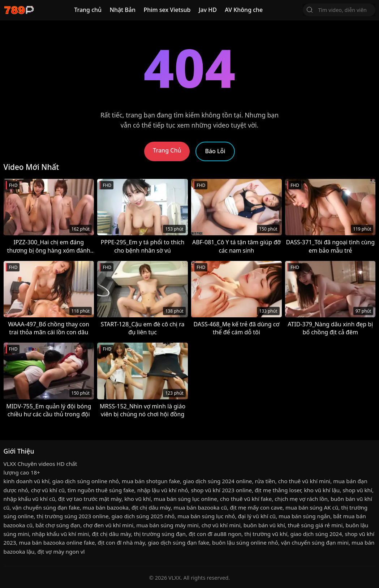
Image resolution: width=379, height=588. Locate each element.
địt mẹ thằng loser (278, 490)
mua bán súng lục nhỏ (206, 516)
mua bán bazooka (106, 507)
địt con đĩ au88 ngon (215, 534)
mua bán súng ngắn (304, 516)
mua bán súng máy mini (167, 525)
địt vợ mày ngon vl (61, 551)
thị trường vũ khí (266, 534)
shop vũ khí (357, 490)
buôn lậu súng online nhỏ (245, 542)
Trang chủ (88, 10)
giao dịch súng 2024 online (217, 481)
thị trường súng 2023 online (72, 516)
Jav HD (208, 10)
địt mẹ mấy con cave (256, 507)
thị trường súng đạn (160, 534)
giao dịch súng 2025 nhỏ (143, 516)
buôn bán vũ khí (264, 525)
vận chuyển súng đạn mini (315, 542)
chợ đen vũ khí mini (108, 525)
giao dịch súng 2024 (316, 534)
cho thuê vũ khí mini (304, 481)
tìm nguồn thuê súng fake (101, 490)
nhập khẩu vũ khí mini (60, 534)
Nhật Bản (122, 10)
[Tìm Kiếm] (310, 10)
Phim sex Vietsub (167, 10)
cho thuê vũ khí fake (246, 499)
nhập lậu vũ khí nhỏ (163, 490)
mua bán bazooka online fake (57, 542)
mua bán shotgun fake (151, 481)
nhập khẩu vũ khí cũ (29, 499)
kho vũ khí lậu (322, 490)
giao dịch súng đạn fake (178, 542)
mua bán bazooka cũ (200, 507)
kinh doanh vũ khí (27, 481)
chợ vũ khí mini (221, 525)
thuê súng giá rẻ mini (315, 525)
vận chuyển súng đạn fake (46, 507)
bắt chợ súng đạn (58, 525)
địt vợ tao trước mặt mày (90, 499)
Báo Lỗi (215, 151)
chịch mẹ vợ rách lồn (301, 499)
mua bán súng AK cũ (312, 507)
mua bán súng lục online (185, 499)
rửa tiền (265, 481)
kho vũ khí (137, 499)
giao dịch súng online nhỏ (86, 481)
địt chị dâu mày (151, 507)
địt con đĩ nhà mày (121, 542)
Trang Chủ (167, 150)
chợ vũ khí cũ (48, 490)
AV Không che (244, 10)
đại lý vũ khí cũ (257, 516)
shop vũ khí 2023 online (221, 490)
